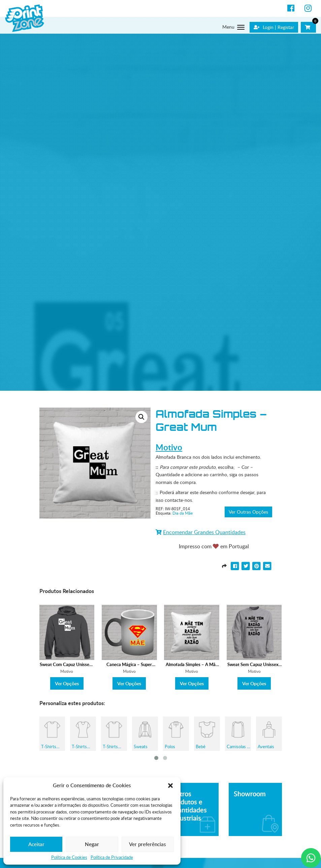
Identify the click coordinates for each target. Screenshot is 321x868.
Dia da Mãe (183, 513)
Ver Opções (67, 683)
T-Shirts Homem (49, 747)
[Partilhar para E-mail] (267, 566)
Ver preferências (148, 844)
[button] (170, 786)
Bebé (201, 747)
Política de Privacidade (112, 857)
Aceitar (36, 844)
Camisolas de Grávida (239, 747)
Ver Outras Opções (248, 512)
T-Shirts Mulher (79, 747)
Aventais (266, 747)
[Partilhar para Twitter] (247, 566)
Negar (92, 844)
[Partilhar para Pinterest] (257, 566)
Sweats (141, 747)
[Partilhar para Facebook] (236, 566)
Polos (170, 747)
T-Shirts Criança (110, 747)
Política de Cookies (69, 857)
